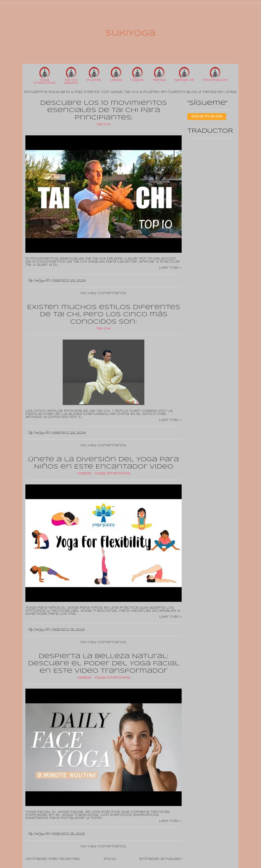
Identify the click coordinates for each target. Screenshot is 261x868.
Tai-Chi (104, 124)
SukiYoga (130, 34)
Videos (85, 474)
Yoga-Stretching (112, 474)
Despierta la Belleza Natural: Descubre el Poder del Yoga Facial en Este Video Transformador (104, 664)
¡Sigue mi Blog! (207, 117)
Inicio (110, 859)
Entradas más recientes (54, 859)
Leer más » (170, 268)
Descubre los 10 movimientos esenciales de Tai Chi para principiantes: (104, 111)
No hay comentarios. (104, 293)
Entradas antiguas (160, 859)
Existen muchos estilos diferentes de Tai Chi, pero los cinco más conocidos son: (104, 315)
